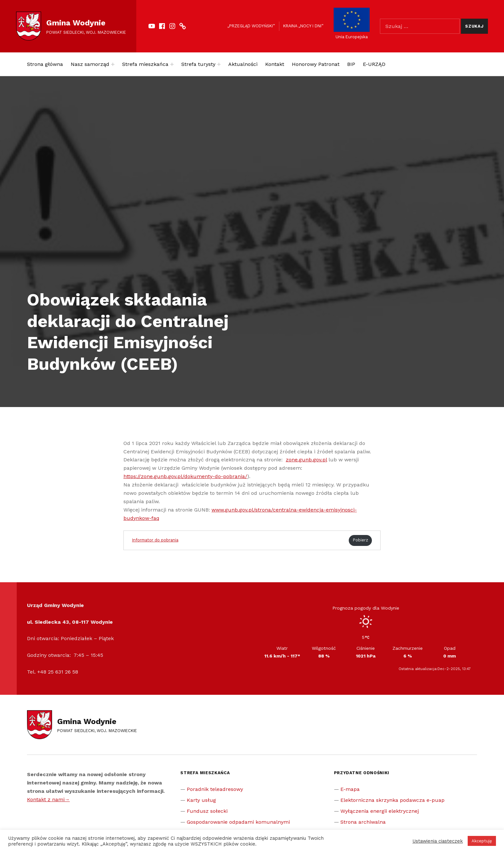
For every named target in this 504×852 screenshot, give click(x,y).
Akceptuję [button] (482, 841)
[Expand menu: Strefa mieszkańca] (172, 64)
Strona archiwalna (363, 822)
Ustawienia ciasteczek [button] (438, 841)
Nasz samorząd (90, 64)
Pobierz (360, 540)
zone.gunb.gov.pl (306, 460)
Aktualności (243, 64)
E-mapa (350, 789)
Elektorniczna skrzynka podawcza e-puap (392, 800)
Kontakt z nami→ (48, 799)
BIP (351, 64)
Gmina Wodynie (76, 23)
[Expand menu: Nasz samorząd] (113, 64)
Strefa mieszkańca (145, 64)
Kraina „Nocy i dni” (303, 26)
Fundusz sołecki (207, 811)
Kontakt (275, 64)
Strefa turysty (198, 64)
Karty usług (201, 800)
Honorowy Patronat (316, 64)
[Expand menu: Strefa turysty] (219, 64)
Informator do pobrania (155, 540)
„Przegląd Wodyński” (251, 26)
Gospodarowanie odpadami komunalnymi (238, 822)
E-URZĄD (374, 64)
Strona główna (45, 64)
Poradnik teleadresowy (215, 789)
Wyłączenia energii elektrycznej (380, 811)
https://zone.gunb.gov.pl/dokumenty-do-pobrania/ (185, 476)
